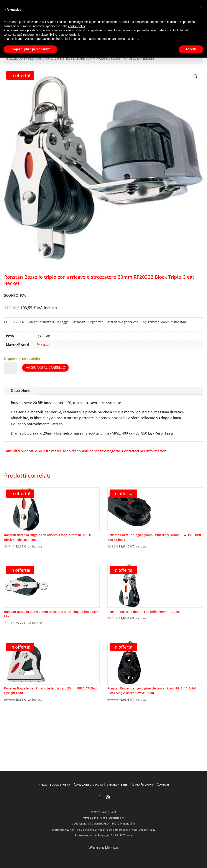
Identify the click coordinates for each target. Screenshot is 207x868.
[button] (195, 76)
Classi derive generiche (122, 322)
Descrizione (21, 391)
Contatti (163, 784)
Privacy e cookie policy (54, 784)
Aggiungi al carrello (45, 367)
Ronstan (180, 322)
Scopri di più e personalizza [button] (30, 49)
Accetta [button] (191, 49)
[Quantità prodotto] (11, 368)
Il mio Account (142, 784)
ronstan (154, 322)
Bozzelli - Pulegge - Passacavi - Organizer (73, 322)
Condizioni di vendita (88, 784)
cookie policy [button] (77, 26)
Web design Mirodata (103, 848)
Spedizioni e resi (117, 784)
